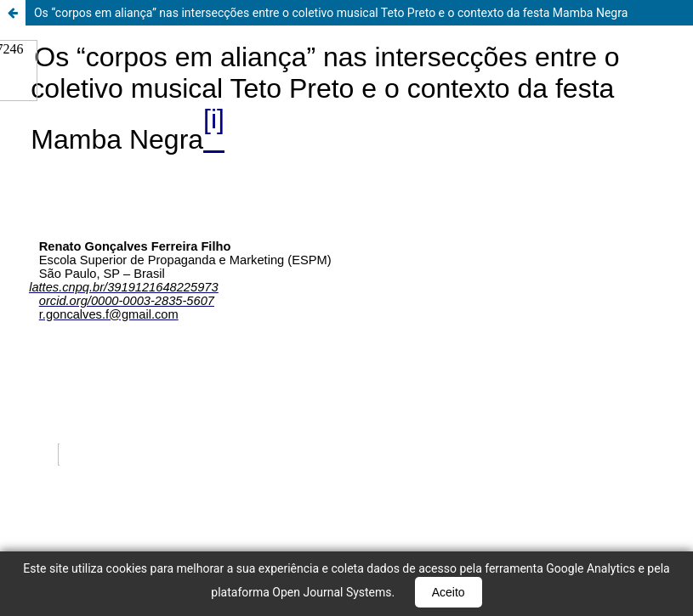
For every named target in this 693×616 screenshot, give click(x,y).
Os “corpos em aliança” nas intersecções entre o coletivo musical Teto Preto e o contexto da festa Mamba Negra (331, 13)
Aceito (449, 592)
